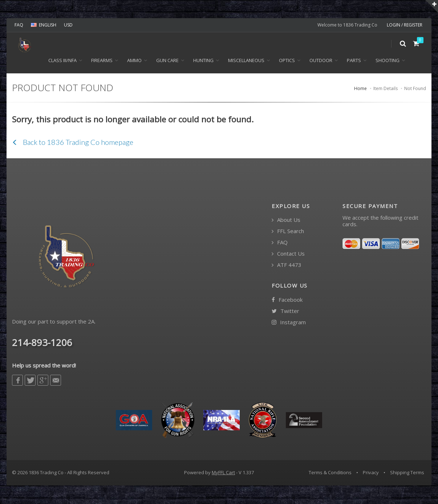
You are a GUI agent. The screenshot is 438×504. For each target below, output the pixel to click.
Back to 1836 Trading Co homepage (73, 143)
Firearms (102, 61)
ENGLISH (44, 25)
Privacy (371, 473)
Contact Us (288, 254)
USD (68, 25)
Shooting (388, 61)
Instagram (289, 323)
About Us (286, 221)
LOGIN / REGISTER (405, 25)
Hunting (203, 61)
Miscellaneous (246, 61)
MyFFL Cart (223, 473)
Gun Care (167, 61)
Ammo (134, 61)
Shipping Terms (407, 473)
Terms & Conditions (330, 473)
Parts (354, 61)
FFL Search (288, 232)
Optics (287, 61)
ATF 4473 (287, 266)
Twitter (285, 311)
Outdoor (321, 61)
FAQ (19, 25)
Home (360, 89)
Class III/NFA (62, 61)
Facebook (287, 300)
